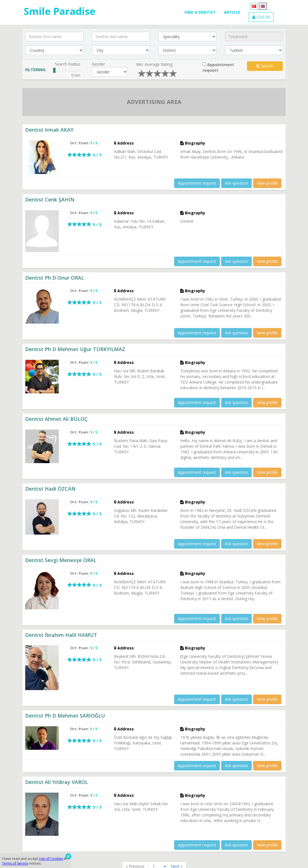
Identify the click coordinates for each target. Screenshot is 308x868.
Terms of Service (15, 863)
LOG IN (261, 17)
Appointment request (218, 67)
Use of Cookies (51, 859)
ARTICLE (232, 12)
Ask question (236, 183)
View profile (267, 183)
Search (265, 66)
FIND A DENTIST (200, 12)
